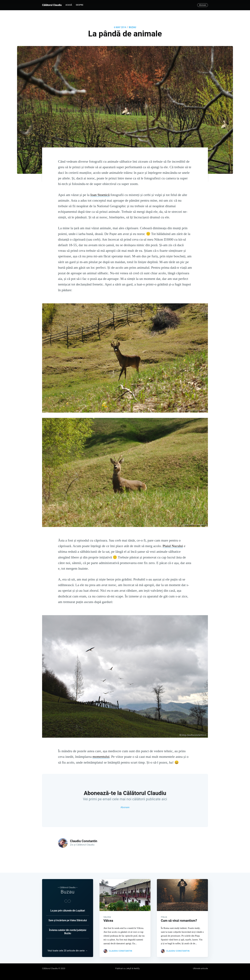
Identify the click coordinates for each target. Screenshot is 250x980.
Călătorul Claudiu (52, 5)
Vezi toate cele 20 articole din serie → (68, 951)
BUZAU (132, 27)
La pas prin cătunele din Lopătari (68, 911)
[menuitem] (69, 5)
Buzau (68, 892)
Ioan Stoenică (100, 195)
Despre (80, 5)
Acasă (69, 5)
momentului (101, 757)
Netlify (137, 968)
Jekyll (129, 968)
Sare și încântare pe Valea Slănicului (68, 920)
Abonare (203, 5)
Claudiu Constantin (84, 841)
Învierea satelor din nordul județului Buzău (68, 932)
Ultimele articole (200, 968)
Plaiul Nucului (173, 546)
